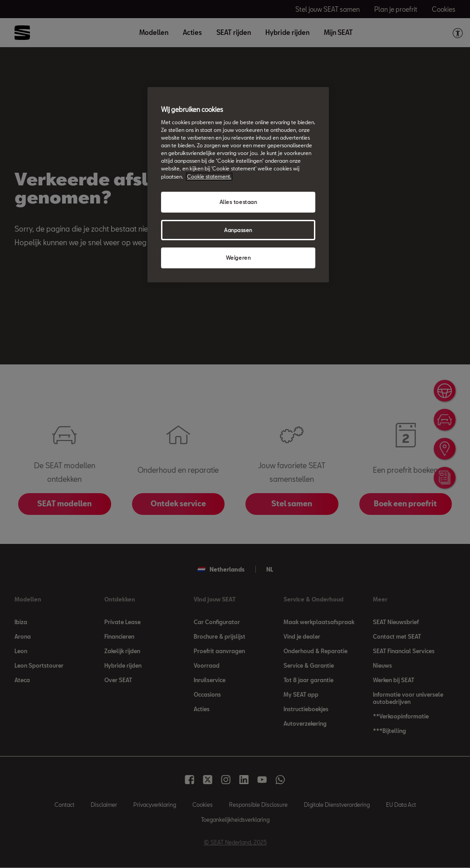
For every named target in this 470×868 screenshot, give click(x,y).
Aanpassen (238, 230)
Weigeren (238, 258)
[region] (238, 185)
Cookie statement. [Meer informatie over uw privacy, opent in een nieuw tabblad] (209, 177)
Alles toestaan (238, 202)
